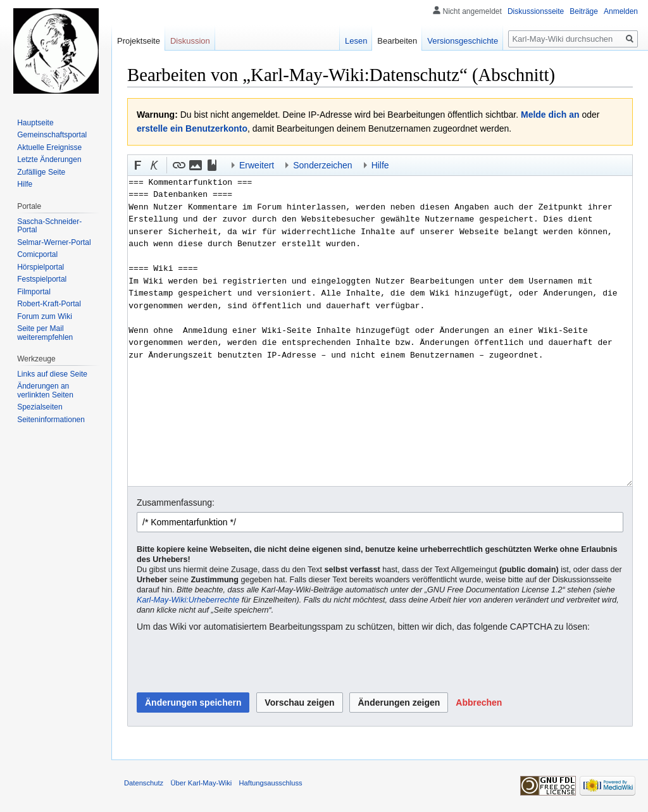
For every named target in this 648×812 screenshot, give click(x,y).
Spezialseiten (40, 407)
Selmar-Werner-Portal (54, 242)
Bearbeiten (397, 41)
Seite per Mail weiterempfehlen (45, 333)
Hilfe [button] (380, 165)
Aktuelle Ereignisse (49, 147)
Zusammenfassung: (176, 503)
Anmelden (621, 11)
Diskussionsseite (536, 11)
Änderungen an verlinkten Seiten (45, 390)
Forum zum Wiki (45, 316)
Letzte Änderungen (49, 159)
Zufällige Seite (41, 172)
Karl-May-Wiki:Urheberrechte (188, 600)
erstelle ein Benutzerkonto (192, 128)
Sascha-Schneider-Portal (49, 226)
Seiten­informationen (51, 420)
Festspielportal (42, 279)
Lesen (356, 41)
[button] (138, 165)
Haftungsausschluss (271, 783)
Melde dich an (550, 115)
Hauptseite (35, 123)
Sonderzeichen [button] (322, 165)
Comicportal (37, 254)
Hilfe (25, 184)
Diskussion (190, 41)
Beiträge (584, 11)
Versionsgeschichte (463, 41)
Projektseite (139, 41)
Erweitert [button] (257, 165)
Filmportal (34, 292)
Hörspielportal (40, 267)
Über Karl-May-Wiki (201, 783)
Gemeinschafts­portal (52, 135)
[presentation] (233, 663)
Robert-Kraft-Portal (49, 304)
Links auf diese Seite (52, 374)
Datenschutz (144, 783)
